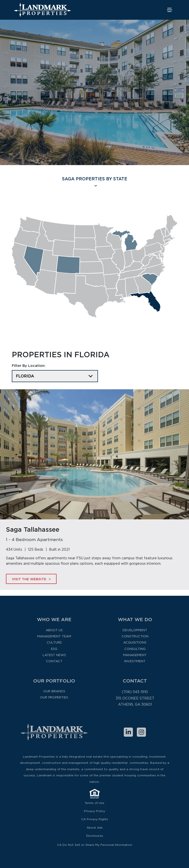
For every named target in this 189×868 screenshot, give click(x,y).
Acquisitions (135, 642)
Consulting (135, 649)
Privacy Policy (94, 811)
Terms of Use (94, 803)
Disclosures (95, 836)
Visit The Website (29, 579)
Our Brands (54, 691)
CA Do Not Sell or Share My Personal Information (95, 845)
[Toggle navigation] (170, 10)
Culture (54, 642)
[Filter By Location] (55, 376)
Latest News (54, 655)
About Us (54, 630)
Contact (54, 661)
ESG (54, 649)
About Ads (95, 827)
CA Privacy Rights (95, 819)
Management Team (54, 636)
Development (135, 630)
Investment (135, 661)
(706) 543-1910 (135, 692)
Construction (135, 636)
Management (135, 655)
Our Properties (54, 697)
